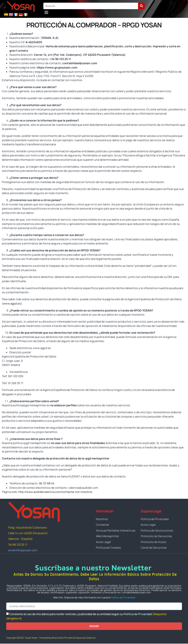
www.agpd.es (12, 304)
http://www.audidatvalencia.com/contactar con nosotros (55, 492)
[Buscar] (141, 6)
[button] (46, 12)
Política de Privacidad (123, 598)
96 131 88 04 (47, 483)
